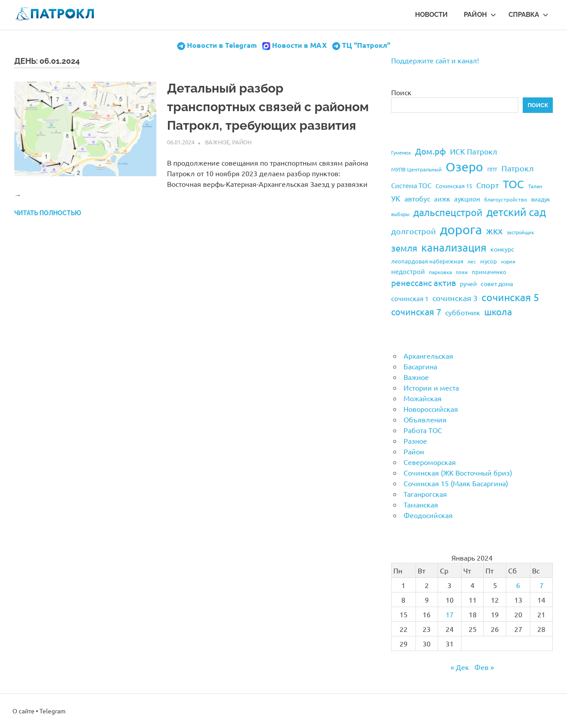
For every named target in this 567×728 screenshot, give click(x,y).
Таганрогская (425, 494)
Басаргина (420, 366)
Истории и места (431, 387)
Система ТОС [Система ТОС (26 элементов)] (411, 185)
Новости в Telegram (222, 45)
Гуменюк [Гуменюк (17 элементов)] (401, 152)
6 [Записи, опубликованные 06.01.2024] (518, 585)
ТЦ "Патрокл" (366, 45)
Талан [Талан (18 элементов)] (535, 186)
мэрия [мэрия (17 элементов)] (508, 261)
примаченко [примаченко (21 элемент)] (489, 272)
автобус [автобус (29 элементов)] (417, 198)
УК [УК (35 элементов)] (396, 198)
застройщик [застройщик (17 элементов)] (520, 232)
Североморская (430, 462)
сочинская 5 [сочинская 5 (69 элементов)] (510, 297)
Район (480, 15)
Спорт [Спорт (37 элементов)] (487, 185)
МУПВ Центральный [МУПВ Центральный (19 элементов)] (416, 169)
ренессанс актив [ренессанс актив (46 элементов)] (423, 283)
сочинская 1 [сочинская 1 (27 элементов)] (410, 298)
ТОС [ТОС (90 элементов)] (513, 184)
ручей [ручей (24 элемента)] (468, 283)
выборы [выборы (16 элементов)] (400, 214)
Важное (217, 142)
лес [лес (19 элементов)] (472, 261)
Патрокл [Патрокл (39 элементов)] (518, 168)
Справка (528, 15)
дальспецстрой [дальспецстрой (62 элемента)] (448, 212)
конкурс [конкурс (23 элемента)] (502, 249)
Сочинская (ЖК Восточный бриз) (458, 472)
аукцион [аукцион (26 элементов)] (467, 199)
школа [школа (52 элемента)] (498, 311)
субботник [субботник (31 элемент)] (463, 312)
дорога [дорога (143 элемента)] (461, 229)
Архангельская (428, 356)
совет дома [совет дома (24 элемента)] (497, 283)
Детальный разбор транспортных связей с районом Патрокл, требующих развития (268, 107)
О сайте (23, 711)
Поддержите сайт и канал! (435, 60)
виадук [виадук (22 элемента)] (541, 199)
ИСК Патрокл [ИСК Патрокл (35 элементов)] (474, 151)
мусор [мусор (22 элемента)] (489, 261)
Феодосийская (428, 515)
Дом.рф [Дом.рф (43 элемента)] (431, 151)
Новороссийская (431, 409)
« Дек (460, 667)
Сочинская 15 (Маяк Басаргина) (456, 483)
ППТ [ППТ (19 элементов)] (492, 169)
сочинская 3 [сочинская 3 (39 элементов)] (455, 298)
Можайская (423, 398)
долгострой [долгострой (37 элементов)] (414, 231)
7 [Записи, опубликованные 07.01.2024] (542, 585)
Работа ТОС (423, 430)
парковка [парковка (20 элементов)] (440, 272)
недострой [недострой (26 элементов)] (408, 271)
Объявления (425, 419)
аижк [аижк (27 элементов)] (442, 199)
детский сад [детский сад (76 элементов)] (516, 212)
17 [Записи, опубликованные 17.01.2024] (450, 614)
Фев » (484, 667)
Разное (415, 441)
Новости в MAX (299, 45)
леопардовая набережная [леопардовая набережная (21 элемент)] (427, 261)
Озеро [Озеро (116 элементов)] (464, 167)
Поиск (401, 92)
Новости (431, 15)
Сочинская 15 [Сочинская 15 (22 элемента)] (454, 186)
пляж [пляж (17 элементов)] (462, 272)
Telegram (52, 711)
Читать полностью (48, 213)
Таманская (421, 504)
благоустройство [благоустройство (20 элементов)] (506, 199)
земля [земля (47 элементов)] (404, 248)
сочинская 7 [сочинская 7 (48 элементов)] (416, 312)
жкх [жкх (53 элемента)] (494, 230)
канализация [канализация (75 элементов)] (454, 247)
